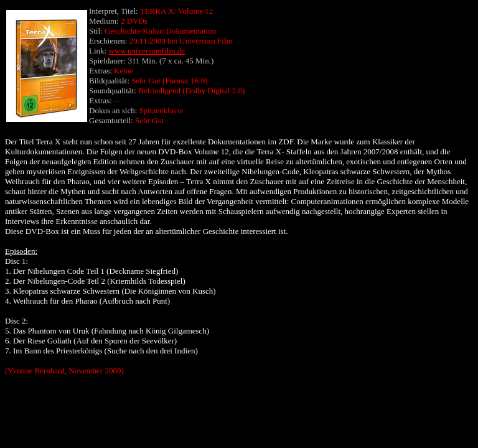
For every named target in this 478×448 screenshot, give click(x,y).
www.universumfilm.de (147, 51)
